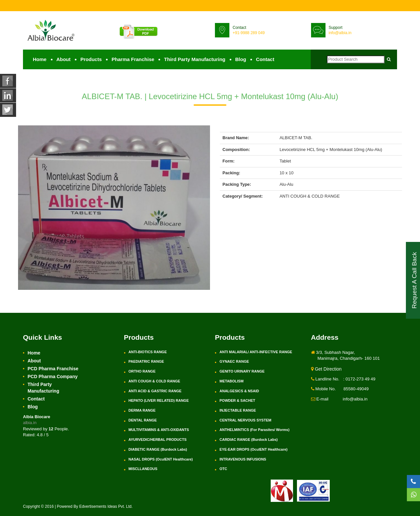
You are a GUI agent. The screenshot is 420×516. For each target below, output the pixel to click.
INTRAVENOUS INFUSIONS (243, 459)
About (63, 59)
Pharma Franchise (133, 59)
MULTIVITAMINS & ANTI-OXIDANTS (159, 430)
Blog (241, 59)
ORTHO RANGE (142, 371)
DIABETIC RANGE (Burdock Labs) (158, 449)
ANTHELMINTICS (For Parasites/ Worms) (254, 430)
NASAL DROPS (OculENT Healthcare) (161, 459)
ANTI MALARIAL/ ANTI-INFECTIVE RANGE (256, 352)
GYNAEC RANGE (234, 362)
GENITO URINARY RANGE (242, 371)
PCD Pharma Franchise (53, 369)
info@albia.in (340, 33)
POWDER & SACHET (237, 400)
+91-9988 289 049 (249, 33)
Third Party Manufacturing (195, 59)
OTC (223, 469)
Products (91, 59)
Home (40, 59)
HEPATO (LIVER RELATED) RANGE (159, 400)
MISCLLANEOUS (143, 469)
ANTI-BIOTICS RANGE (148, 352)
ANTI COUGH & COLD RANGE (155, 381)
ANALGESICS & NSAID (239, 391)
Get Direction (326, 369)
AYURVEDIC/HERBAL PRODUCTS (158, 440)
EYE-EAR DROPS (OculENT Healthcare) (253, 449)
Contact (265, 59)
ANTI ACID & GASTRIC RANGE (155, 391)
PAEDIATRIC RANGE (146, 362)
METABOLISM (231, 381)
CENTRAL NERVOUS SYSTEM (245, 420)
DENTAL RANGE (143, 420)
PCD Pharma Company (52, 376)
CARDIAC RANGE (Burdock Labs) (249, 440)
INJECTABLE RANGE (238, 410)
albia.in (30, 423)
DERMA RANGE (142, 410)
